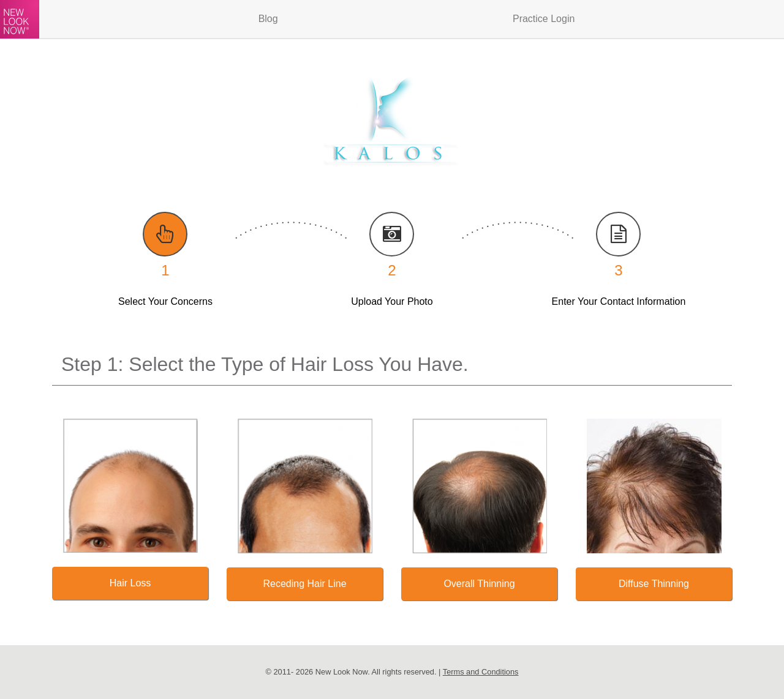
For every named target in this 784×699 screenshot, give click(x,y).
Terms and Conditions (481, 672)
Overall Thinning (479, 584)
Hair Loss (130, 583)
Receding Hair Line (304, 584)
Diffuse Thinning (654, 584)
